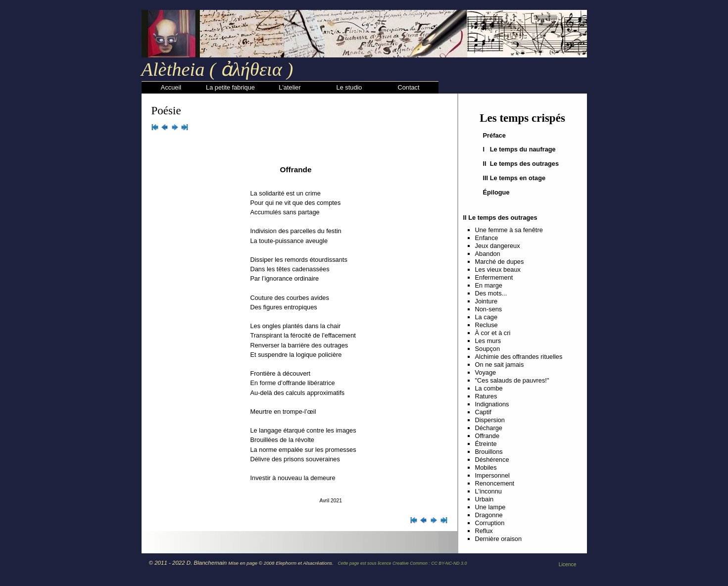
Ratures (486, 396)
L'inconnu (488, 491)
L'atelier (290, 87)
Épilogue (496, 192)
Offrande (487, 436)
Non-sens (489, 309)
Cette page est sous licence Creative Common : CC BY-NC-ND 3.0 (402, 563)
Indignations (492, 404)
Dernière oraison (499, 539)
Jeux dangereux (498, 246)
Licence (568, 564)
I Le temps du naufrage (519, 149)
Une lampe (490, 507)
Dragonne (489, 515)
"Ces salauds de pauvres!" (512, 380)
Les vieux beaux (498, 269)
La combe (489, 388)
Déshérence (492, 460)
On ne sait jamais (500, 365)
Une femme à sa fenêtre (509, 230)
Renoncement (495, 483)
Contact (408, 87)
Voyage (486, 372)
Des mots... (491, 293)
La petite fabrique (230, 87)
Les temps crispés (522, 118)
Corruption (490, 523)
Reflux (484, 531)
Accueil (171, 87)
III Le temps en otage (514, 178)
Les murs (488, 341)
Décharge (489, 428)
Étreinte (486, 444)
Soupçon (488, 349)
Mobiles (486, 467)
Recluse (486, 325)
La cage (486, 317)
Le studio (349, 87)
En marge (489, 285)
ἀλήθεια (249, 69)
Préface (494, 135)
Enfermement (494, 277)
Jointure (486, 301)
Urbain (485, 499)
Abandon (488, 254)
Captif (483, 412)
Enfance (487, 238)
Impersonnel (492, 475)
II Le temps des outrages (521, 164)
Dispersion (490, 420)
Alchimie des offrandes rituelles (519, 357)
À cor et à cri (493, 333)
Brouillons (489, 452)
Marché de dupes (500, 262)
